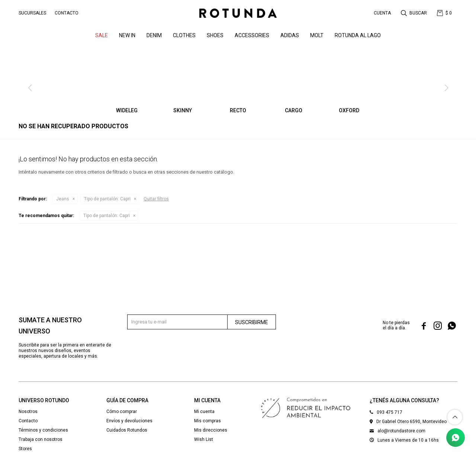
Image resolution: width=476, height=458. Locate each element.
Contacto (67, 13)
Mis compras (208, 421)
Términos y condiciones (43, 430)
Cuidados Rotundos (127, 430)
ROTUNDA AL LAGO (358, 35)
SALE (102, 35)
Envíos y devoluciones (129, 421)
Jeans (63, 199)
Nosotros (28, 412)
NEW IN (127, 35)
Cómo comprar (122, 412)
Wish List (204, 439)
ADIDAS (290, 35)
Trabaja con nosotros (41, 439)
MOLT (317, 35)
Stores (25, 449)
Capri (107, 199)
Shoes (215, 35)
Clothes (184, 35)
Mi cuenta (204, 412)
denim (154, 35)
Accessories (252, 35)
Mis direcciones (211, 430)
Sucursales (32, 13)
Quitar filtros (156, 199)
